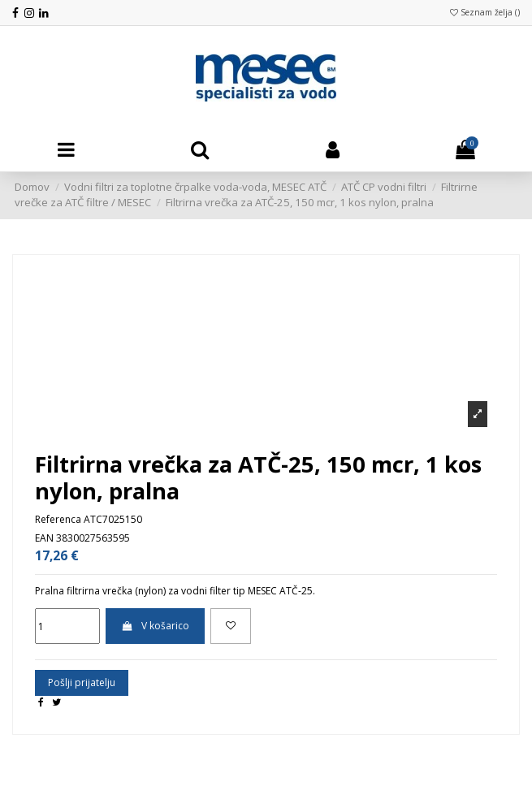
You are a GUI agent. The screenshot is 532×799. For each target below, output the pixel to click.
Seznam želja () (485, 12)
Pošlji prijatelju (82, 682)
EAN (44, 538)
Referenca (58, 520)
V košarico (155, 626)
